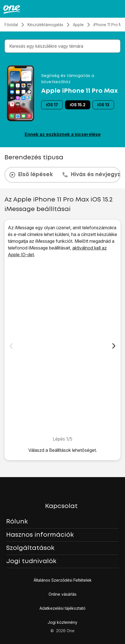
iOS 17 (52, 105)
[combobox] (64, 46)
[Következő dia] (114, 346)
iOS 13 (103, 105)
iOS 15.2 (78, 105)
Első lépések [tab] (31, 175)
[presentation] (62, 175)
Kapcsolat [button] (61, 506)
